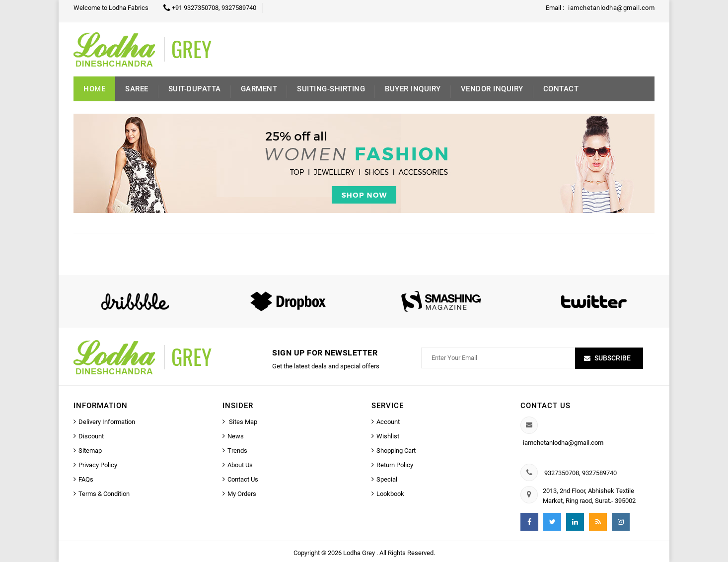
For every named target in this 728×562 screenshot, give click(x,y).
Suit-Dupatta (195, 89)
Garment (259, 89)
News (236, 436)
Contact (561, 89)
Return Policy (395, 465)
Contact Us (243, 479)
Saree (137, 89)
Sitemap (90, 451)
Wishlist (388, 436)
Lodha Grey (360, 553)
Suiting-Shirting (331, 89)
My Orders (242, 494)
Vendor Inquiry (492, 89)
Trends (237, 451)
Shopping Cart (396, 451)
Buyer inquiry (413, 89)
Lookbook (390, 494)
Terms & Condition (104, 494)
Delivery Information (107, 422)
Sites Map (242, 422)
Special (387, 479)
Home (94, 89)
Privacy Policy (98, 465)
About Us (240, 465)
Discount (91, 436)
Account (388, 422)
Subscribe (613, 358)
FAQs (86, 479)
